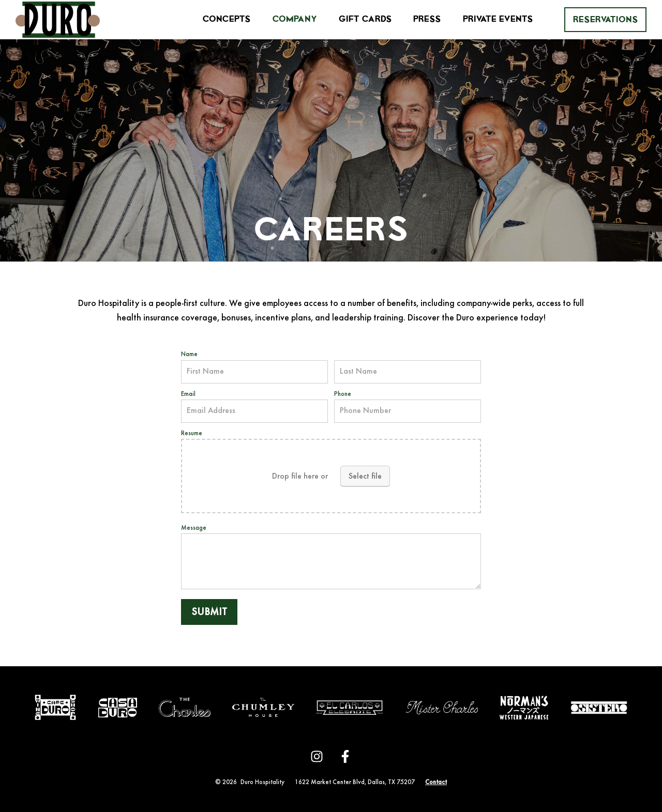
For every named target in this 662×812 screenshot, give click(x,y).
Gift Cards (365, 19)
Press (427, 19)
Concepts (227, 19)
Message (194, 528)
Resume (192, 434)
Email (188, 394)
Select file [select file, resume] (365, 477)
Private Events (498, 19)
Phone (343, 394)
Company (295, 19)
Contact (436, 783)
